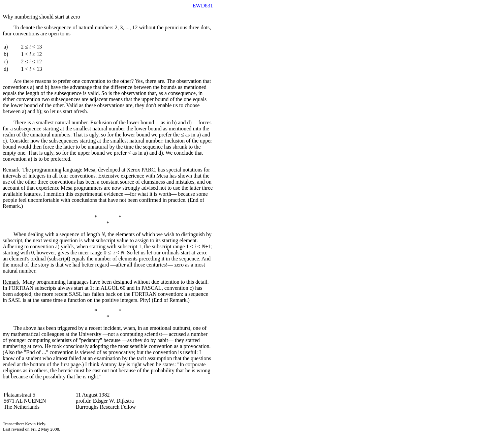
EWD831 (203, 6)
